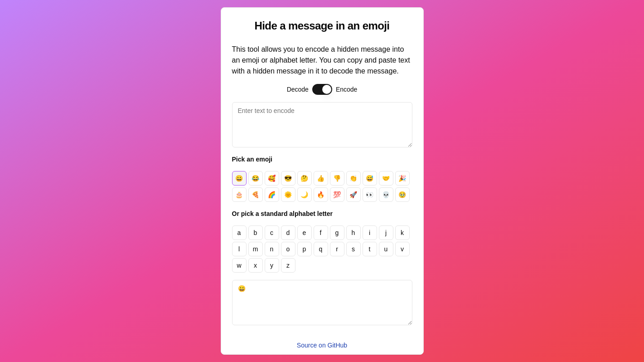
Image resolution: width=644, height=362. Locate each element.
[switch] (322, 89)
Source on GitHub (322, 345)
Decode (298, 89)
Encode (346, 89)
